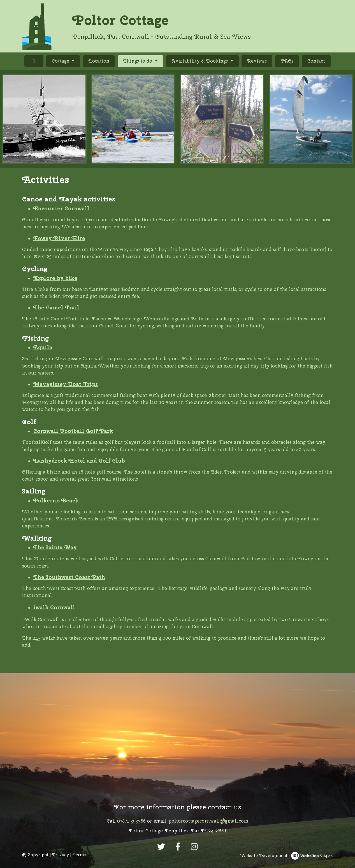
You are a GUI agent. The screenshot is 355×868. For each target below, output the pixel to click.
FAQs (287, 61)
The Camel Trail (56, 307)
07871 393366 (131, 821)
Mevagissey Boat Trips (66, 384)
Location (99, 61)
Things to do (143, 61)
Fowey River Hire (59, 238)
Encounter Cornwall (61, 208)
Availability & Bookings (200, 61)
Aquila (43, 347)
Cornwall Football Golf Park (73, 431)
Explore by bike (55, 278)
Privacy (61, 855)
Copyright (35, 855)
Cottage (61, 61)
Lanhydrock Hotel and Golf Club (79, 461)
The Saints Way (55, 547)
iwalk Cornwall (54, 607)
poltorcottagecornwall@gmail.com (208, 821)
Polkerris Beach (56, 500)
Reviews (257, 61)
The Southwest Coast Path (69, 577)
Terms (79, 855)
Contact (316, 61)
